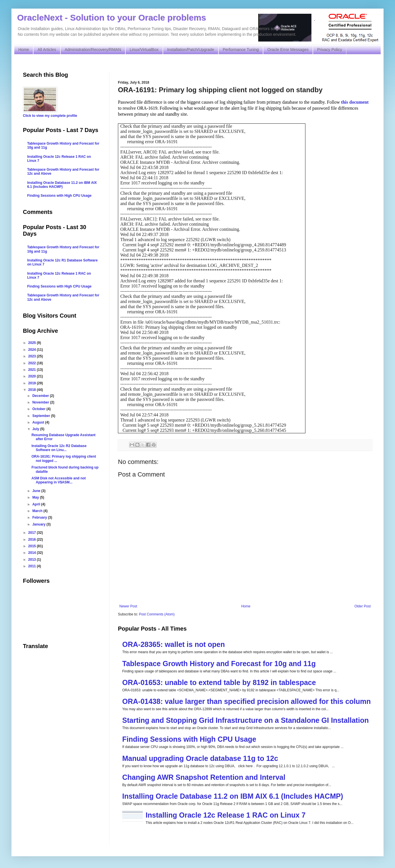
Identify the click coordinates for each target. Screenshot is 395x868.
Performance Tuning (241, 50)
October (39, 409)
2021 (33, 370)
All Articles (47, 50)
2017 (33, 533)
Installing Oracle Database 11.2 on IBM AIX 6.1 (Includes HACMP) (233, 796)
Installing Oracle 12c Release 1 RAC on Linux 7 (226, 815)
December (41, 396)
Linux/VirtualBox (144, 50)
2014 (33, 553)
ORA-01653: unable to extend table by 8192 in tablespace (219, 682)
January (39, 524)
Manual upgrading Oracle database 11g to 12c (200, 758)
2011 (33, 566)
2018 (33, 390)
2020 (33, 376)
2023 (33, 356)
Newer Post (128, 606)
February (40, 517)
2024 (33, 350)
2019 (33, 383)
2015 (33, 546)
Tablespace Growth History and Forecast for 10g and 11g (219, 664)
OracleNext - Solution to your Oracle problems (112, 18)
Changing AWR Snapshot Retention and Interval (204, 777)
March (38, 511)
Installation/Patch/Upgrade (191, 50)
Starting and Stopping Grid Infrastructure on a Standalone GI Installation (245, 720)
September (42, 416)
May (36, 497)
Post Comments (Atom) (157, 614)
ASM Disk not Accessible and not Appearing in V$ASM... (59, 480)
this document (355, 102)
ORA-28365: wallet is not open (173, 644)
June (37, 491)
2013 (33, 560)
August (39, 422)
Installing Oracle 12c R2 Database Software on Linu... (59, 448)
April (37, 504)
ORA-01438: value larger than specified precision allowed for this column (246, 701)
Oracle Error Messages (288, 50)
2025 (33, 343)
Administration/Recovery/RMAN (93, 50)
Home (24, 50)
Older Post (363, 606)
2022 (33, 363)
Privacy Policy (330, 50)
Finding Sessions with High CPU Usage (189, 739)
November (41, 402)
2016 (33, 540)
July (36, 429)
